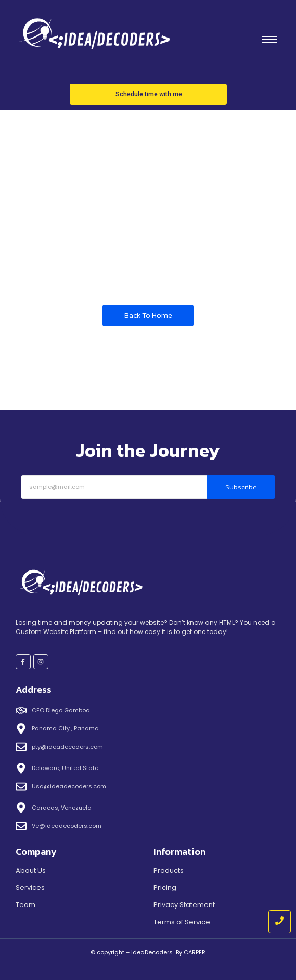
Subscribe (241, 487)
